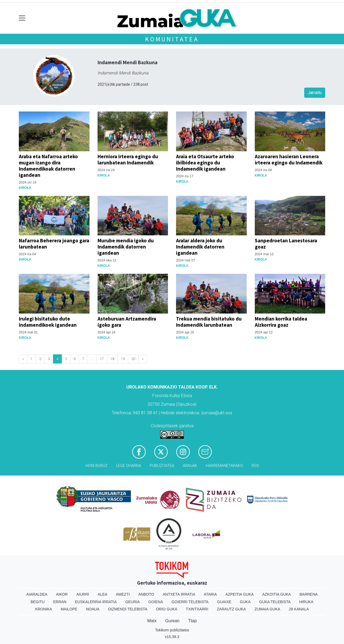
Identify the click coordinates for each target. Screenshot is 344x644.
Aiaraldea (37, 594)
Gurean (172, 621)
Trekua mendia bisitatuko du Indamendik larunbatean (209, 322)
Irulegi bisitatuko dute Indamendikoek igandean (48, 322)
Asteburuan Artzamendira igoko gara (127, 322)
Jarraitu (315, 93)
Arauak (190, 466)
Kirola (25, 188)
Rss (255, 466)
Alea (102, 594)
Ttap (192, 621)
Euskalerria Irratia (96, 602)
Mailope (69, 609)
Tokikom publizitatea (172, 630)
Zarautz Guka (231, 609)
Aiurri (83, 594)
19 (123, 359)
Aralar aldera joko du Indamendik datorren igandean (200, 247)
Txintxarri (197, 609)
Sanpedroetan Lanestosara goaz (286, 244)
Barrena (309, 594)
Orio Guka (166, 609)
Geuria (132, 602)
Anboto (146, 594)
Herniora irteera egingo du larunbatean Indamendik (128, 159)
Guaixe (224, 602)
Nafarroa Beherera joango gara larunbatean (54, 244)
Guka (245, 602)
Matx (152, 621)
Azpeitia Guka (240, 594)
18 (112, 359)
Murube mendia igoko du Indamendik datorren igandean (126, 247)
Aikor (62, 594)
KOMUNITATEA (172, 39)
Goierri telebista (190, 602)
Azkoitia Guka (277, 594)
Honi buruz (96, 466)
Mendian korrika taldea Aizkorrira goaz (281, 322)
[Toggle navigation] (22, 18)
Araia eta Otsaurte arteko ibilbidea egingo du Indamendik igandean (205, 163)
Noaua (93, 609)
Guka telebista (275, 602)
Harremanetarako (224, 466)
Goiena (156, 602)
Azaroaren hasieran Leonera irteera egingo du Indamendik (289, 159)
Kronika (44, 609)
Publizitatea (162, 466)
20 (133, 359)
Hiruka (306, 602)
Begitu (38, 602)
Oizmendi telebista (128, 609)
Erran (60, 602)
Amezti (123, 594)
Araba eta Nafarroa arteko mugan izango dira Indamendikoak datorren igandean (48, 166)
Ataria (210, 594)
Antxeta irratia (179, 594)
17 (102, 359)
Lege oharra (129, 466)
